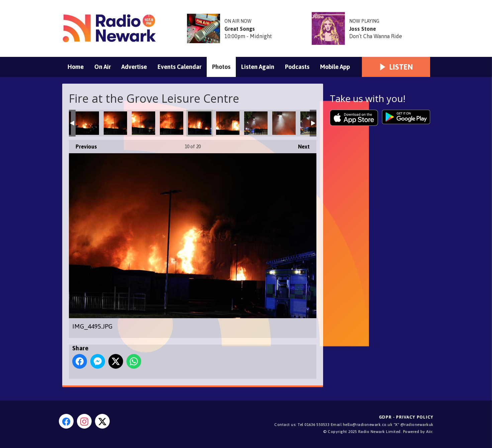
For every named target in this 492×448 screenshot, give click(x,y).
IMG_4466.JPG (284, 123)
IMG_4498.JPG (172, 123)
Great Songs (240, 29)
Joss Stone (363, 29)
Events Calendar (179, 67)
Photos (221, 67)
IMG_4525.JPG (87, 123)
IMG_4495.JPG (200, 123)
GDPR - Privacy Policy (406, 417)
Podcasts (297, 67)
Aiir (429, 432)
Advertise (134, 67)
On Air (103, 67)
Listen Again (258, 67)
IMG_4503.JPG (143, 123)
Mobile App (335, 67)
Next (301, 145)
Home (76, 67)
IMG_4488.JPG (228, 123)
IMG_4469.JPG (256, 123)
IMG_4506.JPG (115, 123)
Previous (83, 145)
